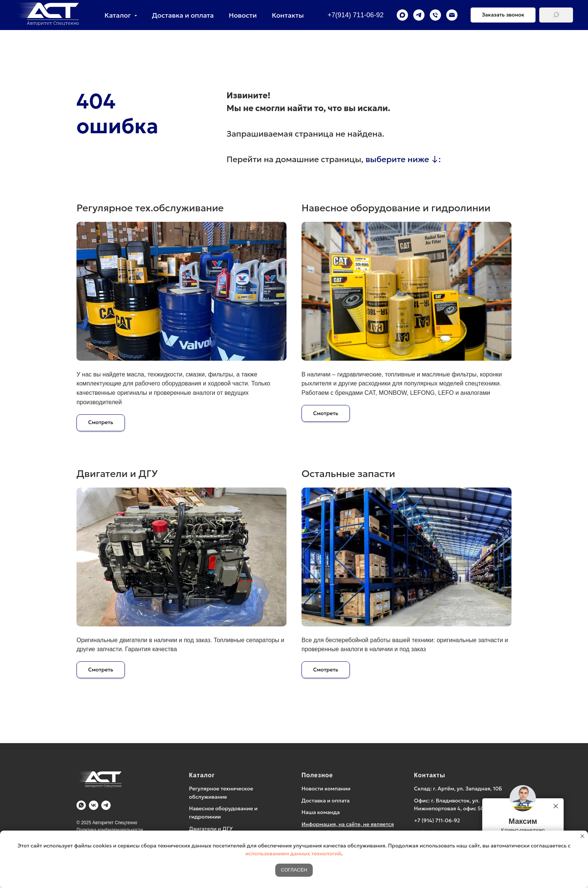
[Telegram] (106, 805)
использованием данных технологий (293, 853)
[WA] (81, 805)
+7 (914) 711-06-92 (437, 820)
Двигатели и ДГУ (117, 474)
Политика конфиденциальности (110, 830)
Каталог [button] (119, 15)
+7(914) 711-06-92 (355, 15)
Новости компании (326, 789)
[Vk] (94, 805)
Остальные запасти (348, 474)
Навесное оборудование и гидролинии (396, 208)
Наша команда (321, 812)
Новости (243, 15)
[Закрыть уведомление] (582, 836)
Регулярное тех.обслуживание (150, 208)
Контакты (288, 15)
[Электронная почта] (452, 15)
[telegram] (419, 15)
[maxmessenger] (402, 15)
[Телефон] (435, 15)
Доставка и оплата (183, 15)
